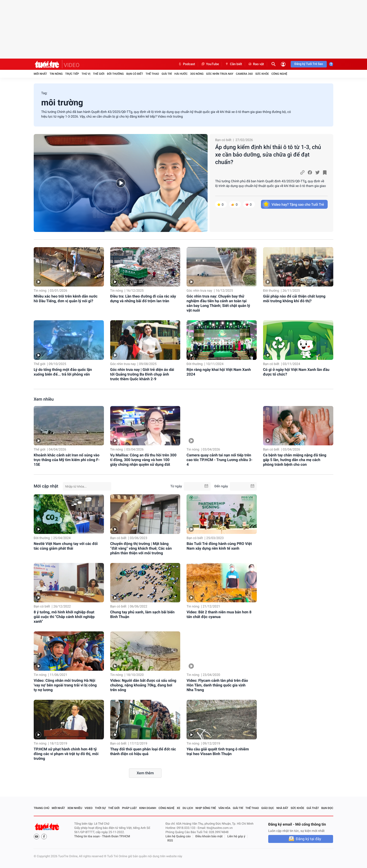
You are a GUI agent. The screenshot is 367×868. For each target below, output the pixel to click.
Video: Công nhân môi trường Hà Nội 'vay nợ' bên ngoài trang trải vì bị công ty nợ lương (65, 685)
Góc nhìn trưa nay (220, 74)
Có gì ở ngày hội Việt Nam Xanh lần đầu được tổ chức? (296, 372)
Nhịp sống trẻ (206, 808)
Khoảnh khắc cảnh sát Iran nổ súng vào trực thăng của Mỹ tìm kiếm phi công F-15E (67, 460)
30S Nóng (197, 74)
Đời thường (115, 74)
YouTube (210, 64)
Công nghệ (279, 74)
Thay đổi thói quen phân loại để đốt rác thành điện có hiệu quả (143, 751)
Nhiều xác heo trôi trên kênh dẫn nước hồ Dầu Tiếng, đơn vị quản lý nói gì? (66, 299)
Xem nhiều (44, 399)
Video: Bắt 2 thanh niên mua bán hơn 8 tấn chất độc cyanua (219, 614)
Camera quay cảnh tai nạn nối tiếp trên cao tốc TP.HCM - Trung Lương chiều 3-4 (220, 460)
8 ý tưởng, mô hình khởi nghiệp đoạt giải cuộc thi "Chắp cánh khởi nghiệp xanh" (64, 617)
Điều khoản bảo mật (209, 836)
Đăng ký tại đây (308, 839)
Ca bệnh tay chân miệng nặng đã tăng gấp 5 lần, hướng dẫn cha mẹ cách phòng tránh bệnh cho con (295, 460)
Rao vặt (256, 64)
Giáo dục (268, 808)
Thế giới (99, 74)
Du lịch (188, 808)
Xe (178, 808)
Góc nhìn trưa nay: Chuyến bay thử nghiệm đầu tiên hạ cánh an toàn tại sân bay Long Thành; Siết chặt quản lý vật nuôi (218, 303)
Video (88, 808)
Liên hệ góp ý (236, 836)
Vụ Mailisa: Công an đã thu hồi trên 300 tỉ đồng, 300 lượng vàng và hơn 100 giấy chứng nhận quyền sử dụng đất (143, 460)
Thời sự (100, 808)
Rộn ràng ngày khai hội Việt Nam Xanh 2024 (219, 372)
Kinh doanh (148, 808)
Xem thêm (145, 773)
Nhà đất (282, 808)
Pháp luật (129, 808)
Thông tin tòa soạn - (88, 836)
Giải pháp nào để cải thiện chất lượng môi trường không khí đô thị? (294, 299)
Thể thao (152, 74)
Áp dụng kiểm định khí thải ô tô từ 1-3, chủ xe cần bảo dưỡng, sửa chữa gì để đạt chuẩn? (268, 155)
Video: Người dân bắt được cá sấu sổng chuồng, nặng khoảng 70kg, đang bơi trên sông (143, 685)
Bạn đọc (327, 808)
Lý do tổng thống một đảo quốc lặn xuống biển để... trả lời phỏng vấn (63, 372)
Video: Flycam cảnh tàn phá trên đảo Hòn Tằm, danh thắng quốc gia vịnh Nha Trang (217, 685)
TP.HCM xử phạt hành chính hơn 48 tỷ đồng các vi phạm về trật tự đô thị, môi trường (66, 754)
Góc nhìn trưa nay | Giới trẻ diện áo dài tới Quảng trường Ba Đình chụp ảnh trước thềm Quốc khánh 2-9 (142, 374)
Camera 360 (244, 74)
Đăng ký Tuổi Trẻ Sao (309, 64)
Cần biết (233, 64)
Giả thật (313, 808)
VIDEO (72, 65)
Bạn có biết (135, 74)
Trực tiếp (72, 74)
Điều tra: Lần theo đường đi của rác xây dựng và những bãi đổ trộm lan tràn (143, 299)
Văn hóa (224, 808)
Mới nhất (40, 74)
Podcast (187, 64)
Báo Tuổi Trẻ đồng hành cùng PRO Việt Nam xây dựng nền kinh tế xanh (219, 546)
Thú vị (86, 74)
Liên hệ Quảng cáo (178, 836)
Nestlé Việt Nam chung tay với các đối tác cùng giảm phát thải (66, 546)
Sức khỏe (262, 74)
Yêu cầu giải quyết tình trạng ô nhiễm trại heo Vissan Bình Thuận (218, 751)
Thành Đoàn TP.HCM (116, 836)
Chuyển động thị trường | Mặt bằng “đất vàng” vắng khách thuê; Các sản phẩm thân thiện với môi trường (141, 548)
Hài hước (181, 74)
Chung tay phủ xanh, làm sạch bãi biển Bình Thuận (142, 614)
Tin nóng (56, 74)
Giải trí (167, 74)
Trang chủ (42, 808)
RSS (170, 841)
